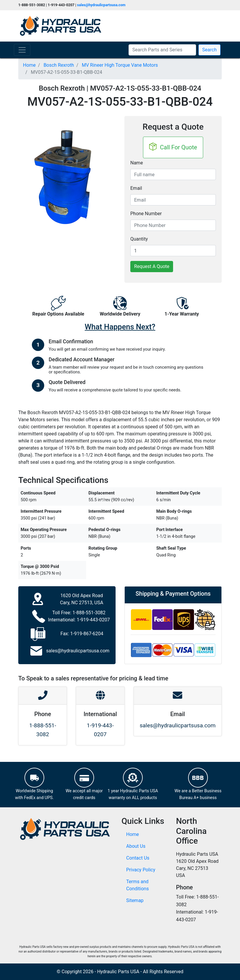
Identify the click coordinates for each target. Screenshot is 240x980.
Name (137, 163)
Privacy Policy (141, 870)
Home (133, 834)
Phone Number (146, 214)
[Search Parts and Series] (162, 50)
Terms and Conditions (138, 885)
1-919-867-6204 (87, 634)
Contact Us (138, 858)
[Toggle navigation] (22, 50)
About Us (136, 846)
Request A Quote (152, 266)
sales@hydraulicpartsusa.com (101, 5)
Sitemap (135, 900)
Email (136, 188)
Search (209, 50)
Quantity (139, 239)
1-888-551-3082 (89, 613)
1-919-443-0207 (93, 620)
